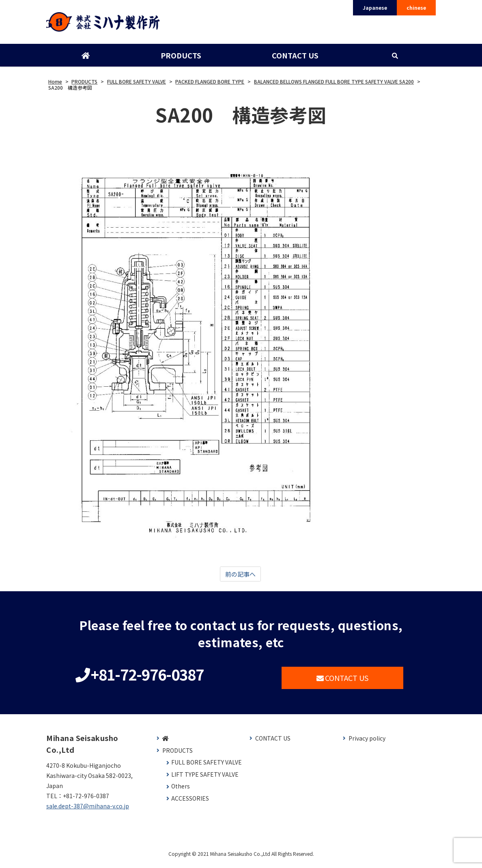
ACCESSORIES (190, 802)
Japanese (375, 8)
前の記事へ (240, 577)
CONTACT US (294, 58)
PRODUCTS (181, 58)
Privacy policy (367, 742)
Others (181, 790)
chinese (416, 8)
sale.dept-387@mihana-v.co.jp (88, 810)
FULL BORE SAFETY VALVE (207, 766)
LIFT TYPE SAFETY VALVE (205, 779)
